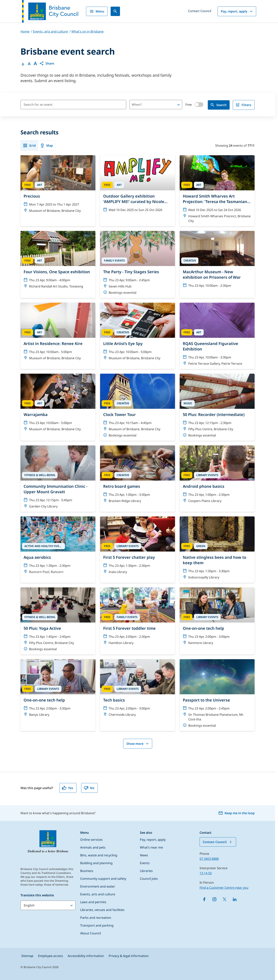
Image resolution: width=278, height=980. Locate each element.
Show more (138, 744)
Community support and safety (103, 879)
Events (145, 863)
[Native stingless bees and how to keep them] (217, 550)
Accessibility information (86, 956)
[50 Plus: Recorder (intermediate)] (217, 407)
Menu (97, 11)
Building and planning (96, 863)
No (89, 788)
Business (87, 871)
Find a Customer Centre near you (224, 888)
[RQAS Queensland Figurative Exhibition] (217, 336)
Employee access (51, 956)
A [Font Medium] (29, 64)
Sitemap (27, 956)
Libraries (146, 871)
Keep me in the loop (236, 813)
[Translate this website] (48, 905)
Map (46, 145)
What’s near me (151, 847)
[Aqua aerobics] (58, 547)
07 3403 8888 (209, 859)
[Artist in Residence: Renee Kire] (58, 333)
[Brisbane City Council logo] (50, 11)
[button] (47, 63)
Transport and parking (97, 925)
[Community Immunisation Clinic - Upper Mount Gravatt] (58, 479)
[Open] (179, 105)
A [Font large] (35, 63)
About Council (91, 933)
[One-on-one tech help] (217, 618)
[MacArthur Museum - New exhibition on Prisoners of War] (217, 261)
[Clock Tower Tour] (138, 407)
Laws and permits (93, 902)
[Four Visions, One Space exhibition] (58, 261)
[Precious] (58, 186)
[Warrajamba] (58, 404)
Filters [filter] (243, 105)
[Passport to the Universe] (217, 695)
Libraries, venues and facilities (102, 910)
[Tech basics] (138, 690)
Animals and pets (93, 847)
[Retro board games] (138, 476)
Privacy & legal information (129, 956)
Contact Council (200, 11)
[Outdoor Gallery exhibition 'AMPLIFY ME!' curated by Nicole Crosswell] (138, 185)
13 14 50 (206, 873)
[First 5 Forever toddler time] (138, 618)
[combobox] (149, 105)
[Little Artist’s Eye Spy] (138, 333)
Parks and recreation (96, 918)
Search (218, 105)
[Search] (115, 11)
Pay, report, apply (237, 11)
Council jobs (149, 879)
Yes (68, 788)
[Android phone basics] (217, 476)
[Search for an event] (73, 105)
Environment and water (98, 886)
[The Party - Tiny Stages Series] (138, 264)
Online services (91, 840)
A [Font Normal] (23, 64)
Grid (29, 145)
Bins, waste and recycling (99, 855)
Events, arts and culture (98, 894)
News (144, 855)
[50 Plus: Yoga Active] (58, 621)
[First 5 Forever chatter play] (138, 547)
